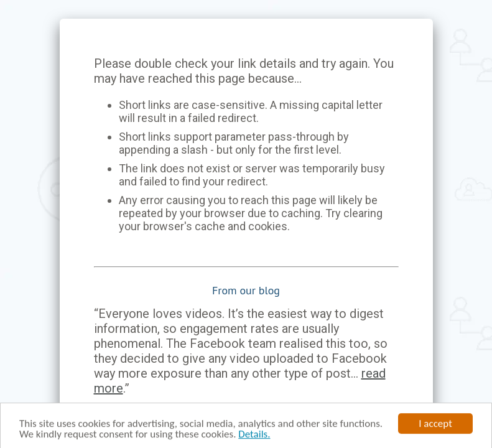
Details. (254, 435)
